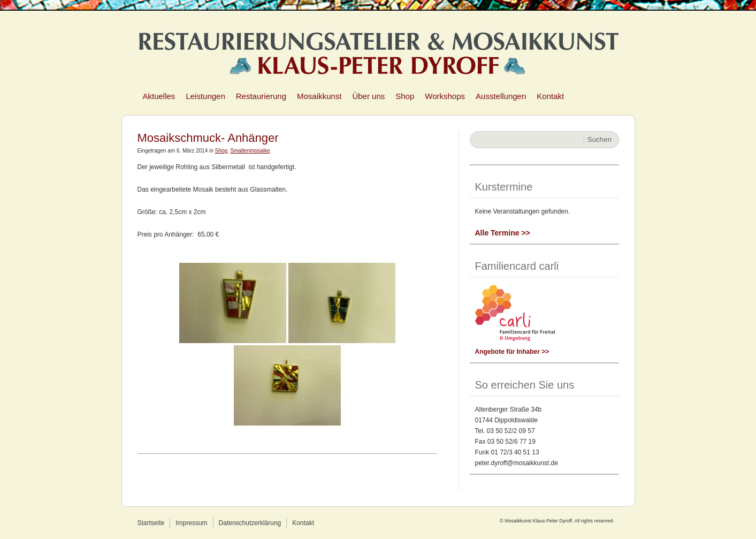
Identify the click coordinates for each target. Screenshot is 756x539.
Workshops (445, 96)
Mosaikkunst (319, 96)
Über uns (368, 96)
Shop (405, 96)
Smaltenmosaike (250, 151)
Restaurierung (261, 96)
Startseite (151, 523)
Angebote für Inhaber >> (512, 352)
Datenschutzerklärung (250, 523)
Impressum (191, 523)
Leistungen (205, 96)
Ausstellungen (501, 96)
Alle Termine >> (503, 233)
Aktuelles (159, 96)
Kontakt (550, 96)
